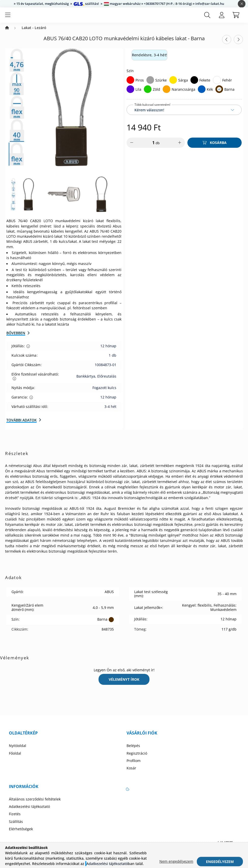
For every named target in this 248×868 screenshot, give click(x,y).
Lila (138, 94)
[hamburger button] (8, 18)
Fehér (227, 85)
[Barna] (219, 94)
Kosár (131, 773)
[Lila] (130, 94)
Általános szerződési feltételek (35, 804)
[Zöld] (148, 94)
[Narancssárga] (167, 94)
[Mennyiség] (150, 148)
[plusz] (180, 148)
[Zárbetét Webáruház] (7, 33)
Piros (140, 85)
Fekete (205, 85)
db (158, 148)
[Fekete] (194, 85)
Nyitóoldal (18, 751)
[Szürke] (150, 85)
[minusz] (132, 148)
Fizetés (15, 819)
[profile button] (222, 18)
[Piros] (130, 85)
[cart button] (236, 18)
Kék (210, 94)
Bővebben (16, 338)
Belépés (133, 751)
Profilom (134, 766)
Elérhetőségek (21, 834)
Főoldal (15, 758)
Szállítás (16, 827)
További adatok (22, 425)
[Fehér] (217, 85)
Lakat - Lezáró (34, 33)
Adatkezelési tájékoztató (29, 812)
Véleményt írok (124, 684)
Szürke (161, 85)
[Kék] (202, 94)
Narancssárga (183, 94)
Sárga (183, 85)
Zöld (156, 94)
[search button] (207, 18)
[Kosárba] (215, 148)
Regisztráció (137, 758)
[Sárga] (173, 85)
